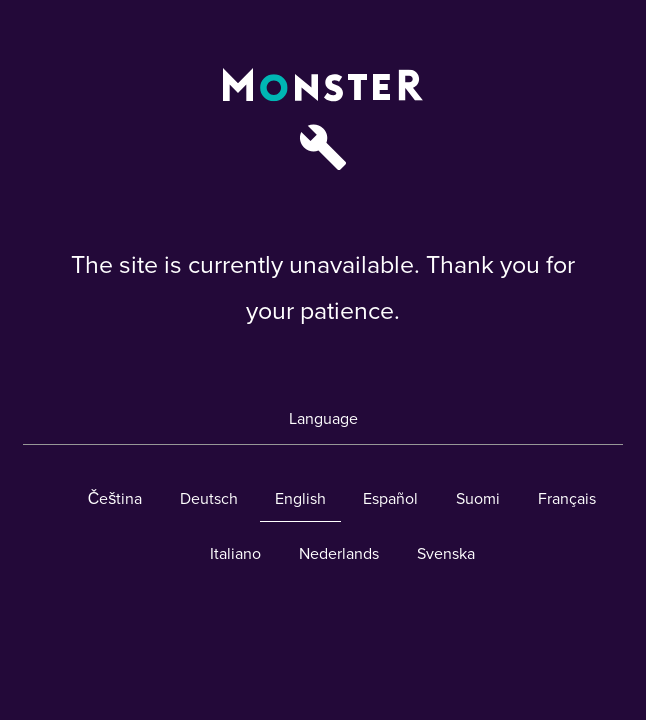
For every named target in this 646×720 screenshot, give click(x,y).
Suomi (478, 499)
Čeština (115, 499)
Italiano (235, 554)
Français (567, 499)
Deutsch (209, 499)
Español (390, 499)
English (300, 499)
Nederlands (339, 554)
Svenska (446, 554)
